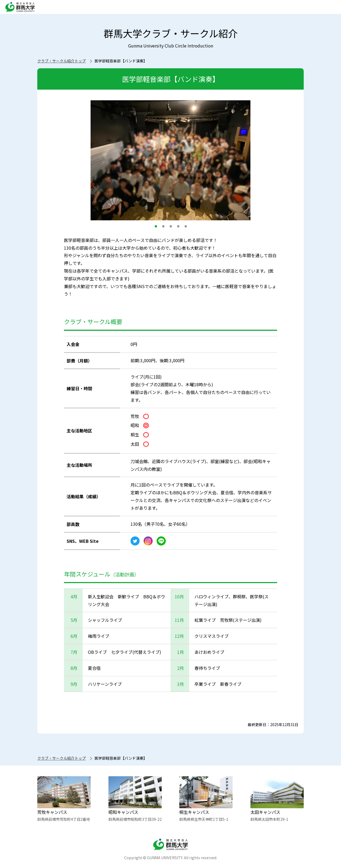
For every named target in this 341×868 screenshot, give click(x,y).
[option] (170, 160)
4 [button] (178, 229)
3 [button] (171, 229)
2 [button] (163, 229)
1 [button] (156, 229)
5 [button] (186, 229)
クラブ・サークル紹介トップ (62, 61)
